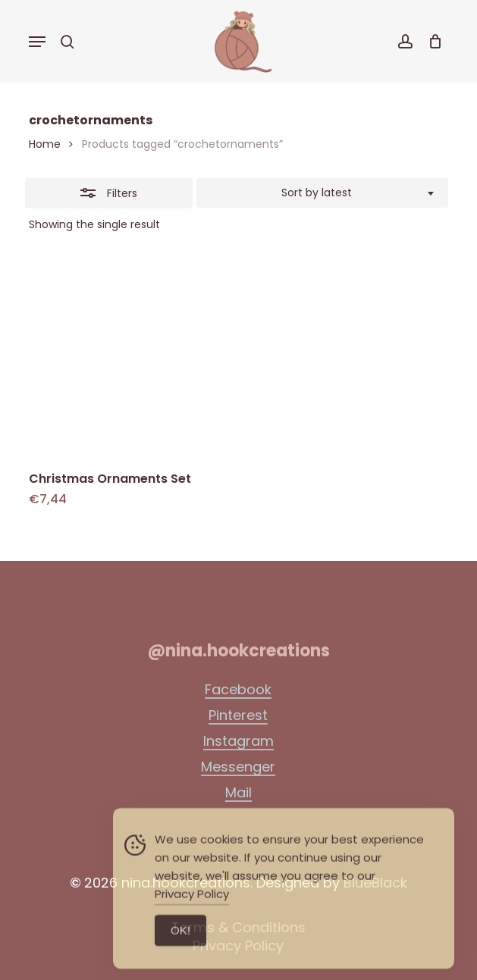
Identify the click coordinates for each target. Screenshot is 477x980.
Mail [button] (239, 793)
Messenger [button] (238, 767)
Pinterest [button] (238, 715)
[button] (37, 42)
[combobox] (322, 193)
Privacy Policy (192, 912)
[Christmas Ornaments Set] (129, 357)
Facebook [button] (238, 690)
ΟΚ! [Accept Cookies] (180, 949)
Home (45, 144)
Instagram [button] (239, 741)
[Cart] (431, 41)
